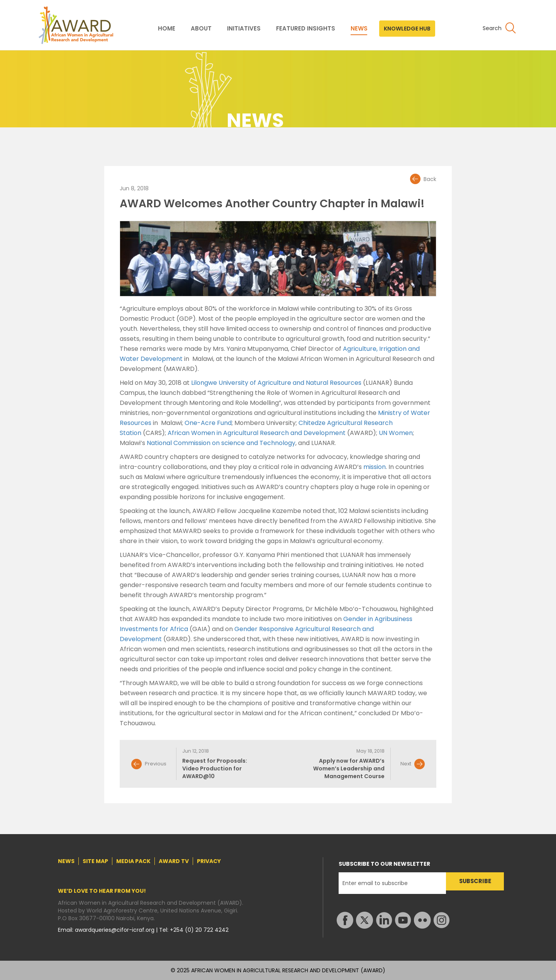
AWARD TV (174, 861)
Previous (156, 764)
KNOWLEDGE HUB (407, 29)
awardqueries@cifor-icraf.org (115, 930)
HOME (167, 29)
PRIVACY (209, 861)
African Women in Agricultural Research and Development (257, 433)
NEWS (359, 29)
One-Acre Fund (208, 423)
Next (406, 764)
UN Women (396, 433)
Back (430, 179)
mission (375, 467)
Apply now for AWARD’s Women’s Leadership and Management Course (349, 768)
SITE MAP (95, 861)
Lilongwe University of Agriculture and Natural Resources (276, 383)
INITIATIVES (244, 29)
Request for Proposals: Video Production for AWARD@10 (215, 768)
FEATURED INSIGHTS (306, 29)
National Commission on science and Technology (221, 443)
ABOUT (201, 29)
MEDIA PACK (133, 861)
